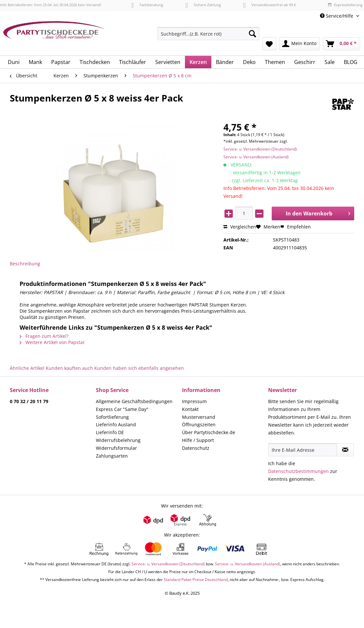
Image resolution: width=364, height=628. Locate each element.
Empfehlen (296, 227)
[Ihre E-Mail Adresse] (303, 450)
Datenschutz (196, 448)
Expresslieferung (345, 5)
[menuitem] (208, 37)
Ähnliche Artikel (27, 368)
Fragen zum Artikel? (44, 336)
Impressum (194, 401)
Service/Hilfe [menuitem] (337, 16)
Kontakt (190, 409)
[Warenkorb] (341, 44)
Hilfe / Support (198, 440)
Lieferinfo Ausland (116, 424)
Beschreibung (25, 264)
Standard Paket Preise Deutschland (196, 580)
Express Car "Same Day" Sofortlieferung (122, 413)
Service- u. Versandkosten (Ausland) (256, 157)
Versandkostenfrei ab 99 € (270, 5)
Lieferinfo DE (110, 432)
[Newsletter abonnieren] (345, 450)
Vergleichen (240, 227)
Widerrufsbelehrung (118, 440)
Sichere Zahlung (203, 5)
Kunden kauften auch (69, 368)
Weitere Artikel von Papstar (52, 342)
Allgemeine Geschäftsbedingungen (134, 401)
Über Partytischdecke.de (209, 432)
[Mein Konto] (300, 44)
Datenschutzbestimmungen (298, 471)
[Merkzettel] (269, 44)
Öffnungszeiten (199, 424)
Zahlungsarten (112, 456)
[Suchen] (252, 34)
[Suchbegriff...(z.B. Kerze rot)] (208, 34)
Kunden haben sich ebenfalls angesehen (139, 368)
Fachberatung (147, 5)
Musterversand (199, 417)
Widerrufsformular (116, 448)
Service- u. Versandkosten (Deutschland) (260, 149)
